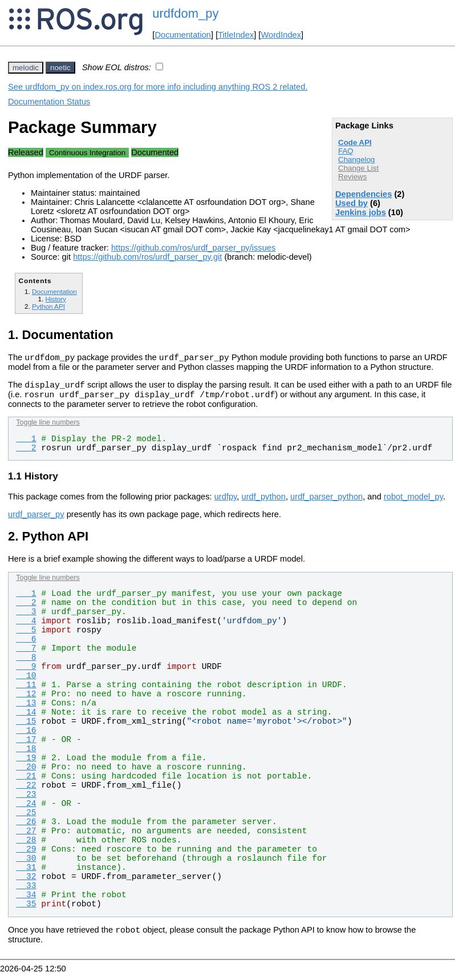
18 (26, 754)
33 (26, 891)
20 (26, 772)
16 (26, 736)
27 (26, 836)
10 (26, 681)
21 (26, 781)
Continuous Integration (87, 153)
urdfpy (226, 502)
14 (26, 717)
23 (26, 800)
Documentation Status (49, 102)
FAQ (346, 151)
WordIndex (281, 35)
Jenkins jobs (361, 212)
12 (26, 699)
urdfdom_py (185, 13)
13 (26, 708)
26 (26, 827)
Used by (352, 203)
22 (26, 791)
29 (26, 854)
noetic (60, 68)
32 (26, 882)
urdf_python (264, 502)
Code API (355, 142)
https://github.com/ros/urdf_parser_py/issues (193, 248)
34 (26, 900)
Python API (48, 306)
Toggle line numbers (48, 428)
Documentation (183, 35)
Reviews (352, 177)
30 (26, 864)
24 (26, 809)
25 (26, 818)
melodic (26, 68)
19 (26, 763)
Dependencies (363, 194)
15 (26, 727)
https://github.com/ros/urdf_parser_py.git (147, 257)
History (55, 299)
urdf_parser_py (36, 519)
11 (26, 690)
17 (26, 745)
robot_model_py (413, 502)
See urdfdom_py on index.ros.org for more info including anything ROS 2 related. (158, 87)
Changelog (356, 160)
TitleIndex (236, 35)
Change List (358, 168)
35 (26, 909)
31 (26, 873)
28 (26, 845)
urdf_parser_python (326, 502)
